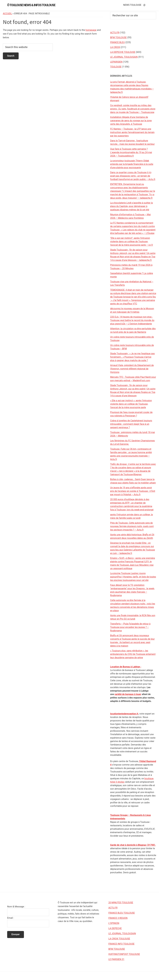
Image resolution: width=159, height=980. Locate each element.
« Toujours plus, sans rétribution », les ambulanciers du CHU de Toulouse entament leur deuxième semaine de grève (133, 654)
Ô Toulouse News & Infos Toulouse (31, 5)
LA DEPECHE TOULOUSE (123, 52)
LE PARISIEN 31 (116, 959)
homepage (91, 30)
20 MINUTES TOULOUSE (121, 903)
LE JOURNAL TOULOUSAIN (124, 57)
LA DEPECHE (115, 928)
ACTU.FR (115, 33)
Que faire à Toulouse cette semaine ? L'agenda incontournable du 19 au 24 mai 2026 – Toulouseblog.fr (131, 152)
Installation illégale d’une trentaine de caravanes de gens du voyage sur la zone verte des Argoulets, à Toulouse (131, 121)
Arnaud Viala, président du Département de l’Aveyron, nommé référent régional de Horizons (132, 369)
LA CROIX (115, 47)
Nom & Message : (16, 907)
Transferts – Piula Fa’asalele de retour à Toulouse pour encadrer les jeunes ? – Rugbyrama (130, 627)
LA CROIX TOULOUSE (119, 939)
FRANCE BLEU (117, 42)
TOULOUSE (116, 67)
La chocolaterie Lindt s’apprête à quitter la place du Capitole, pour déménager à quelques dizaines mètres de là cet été (131, 206)
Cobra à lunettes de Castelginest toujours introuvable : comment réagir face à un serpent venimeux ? (131, 424)
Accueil (7, 14)
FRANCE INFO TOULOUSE (121, 944)
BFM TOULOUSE (118, 37)
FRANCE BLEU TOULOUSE (122, 913)
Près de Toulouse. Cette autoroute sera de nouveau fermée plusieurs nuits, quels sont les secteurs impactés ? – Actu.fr (132, 526)
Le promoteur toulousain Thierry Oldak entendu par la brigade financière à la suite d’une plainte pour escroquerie (132, 164)
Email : (11, 918)
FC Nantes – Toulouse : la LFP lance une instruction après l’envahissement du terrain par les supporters (132, 132)
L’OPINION (114, 923)
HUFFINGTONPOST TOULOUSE (124, 954)
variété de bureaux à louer (128, 694)
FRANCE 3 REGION (118, 918)
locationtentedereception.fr (124, 714)
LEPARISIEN (116, 62)
